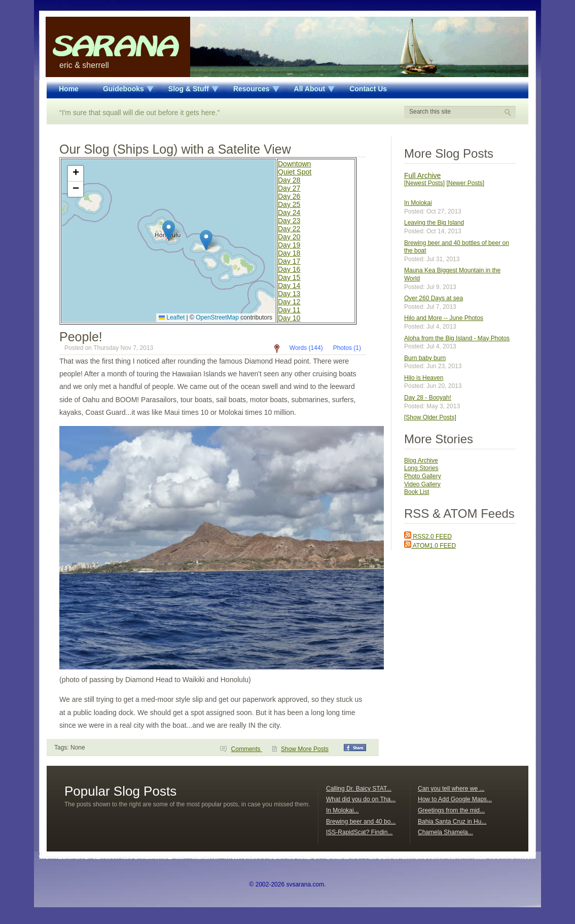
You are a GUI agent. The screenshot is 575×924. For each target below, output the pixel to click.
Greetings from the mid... (451, 810)
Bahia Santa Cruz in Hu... (452, 822)
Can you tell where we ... (451, 789)
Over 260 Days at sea (434, 298)
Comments (247, 749)
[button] (169, 230)
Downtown (294, 164)
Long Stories (421, 468)
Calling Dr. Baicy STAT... (359, 789)
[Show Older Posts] (430, 417)
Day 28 (289, 180)
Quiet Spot (295, 172)
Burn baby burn (425, 358)
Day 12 (289, 302)
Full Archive (422, 175)
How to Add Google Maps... (455, 799)
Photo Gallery (423, 476)
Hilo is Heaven (424, 378)
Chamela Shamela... (445, 832)
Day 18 (289, 253)
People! (81, 337)
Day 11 (289, 310)
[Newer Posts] (465, 183)
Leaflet (172, 317)
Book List (417, 492)
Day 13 (289, 294)
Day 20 (289, 237)
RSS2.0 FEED (428, 537)
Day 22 (289, 229)
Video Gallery (422, 484)
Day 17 (289, 261)
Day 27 (289, 188)
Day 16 (289, 269)
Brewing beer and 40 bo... (361, 822)
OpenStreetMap (217, 317)
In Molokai (418, 203)
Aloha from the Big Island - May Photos (457, 338)
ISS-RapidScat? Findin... (359, 832)
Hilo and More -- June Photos (444, 318)
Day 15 (289, 277)
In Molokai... (343, 810)
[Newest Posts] (424, 183)
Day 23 (289, 221)
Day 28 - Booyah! (428, 398)
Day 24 (289, 212)
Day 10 (289, 318)
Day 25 (289, 204)
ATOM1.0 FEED (430, 546)
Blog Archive (421, 460)
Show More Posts (305, 749)
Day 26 (289, 196)
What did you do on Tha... (361, 799)
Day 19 (289, 245)
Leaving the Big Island (434, 223)
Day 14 (289, 286)
